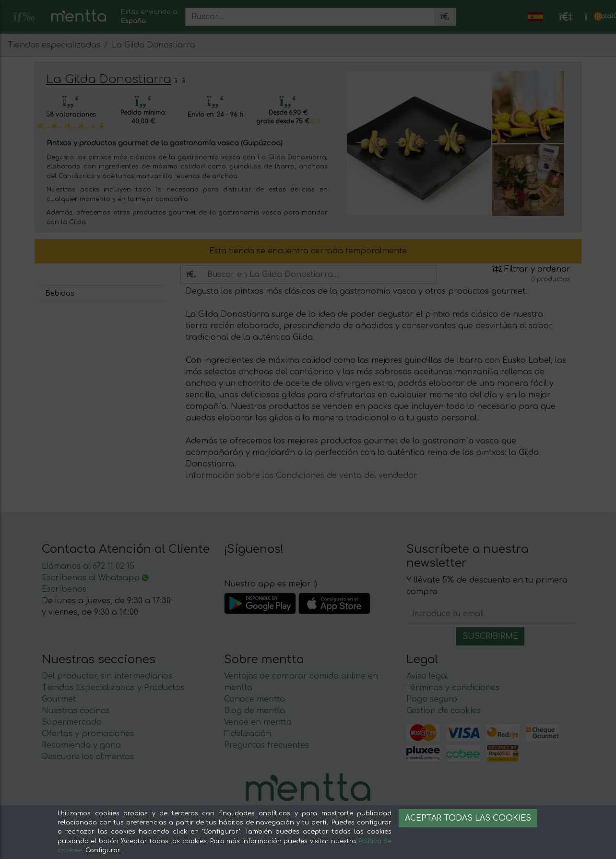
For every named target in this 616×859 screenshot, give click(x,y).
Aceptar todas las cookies (468, 818)
